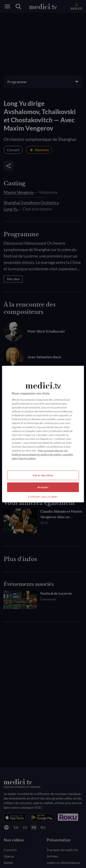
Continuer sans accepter (43, 497)
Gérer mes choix (43, 475)
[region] (43, 434)
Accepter (43, 487)
